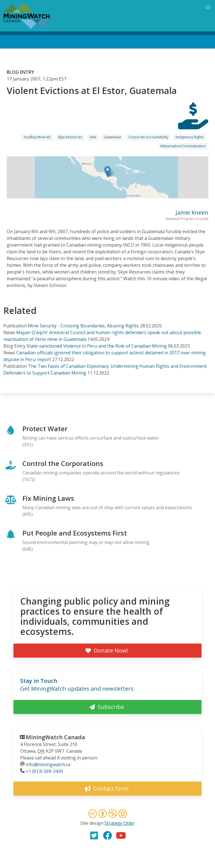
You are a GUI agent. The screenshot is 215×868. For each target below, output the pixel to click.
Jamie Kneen (192, 213)
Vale (93, 137)
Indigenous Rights (190, 137)
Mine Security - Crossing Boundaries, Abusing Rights (83, 326)
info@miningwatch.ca (48, 764)
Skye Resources (70, 137)
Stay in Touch (39, 681)
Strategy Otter (120, 823)
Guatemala (112, 137)
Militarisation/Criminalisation (183, 146)
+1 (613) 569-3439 (44, 771)
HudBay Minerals (37, 137)
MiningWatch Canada (55, 737)
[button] (108, 172)
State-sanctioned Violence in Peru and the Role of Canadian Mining (97, 346)
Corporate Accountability (148, 137)
